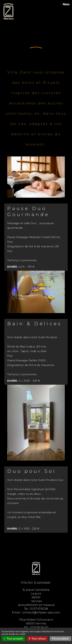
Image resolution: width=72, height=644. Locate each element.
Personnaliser (60, 639)
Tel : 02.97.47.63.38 (36, 609)
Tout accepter (13, 639)
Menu (66, 4)
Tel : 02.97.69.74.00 (36, 627)
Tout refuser (37, 639)
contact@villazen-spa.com (41, 612)
